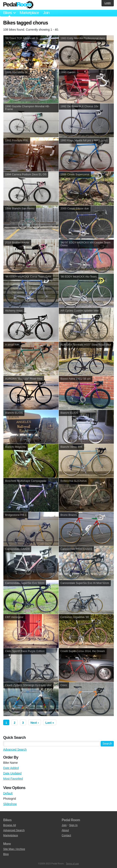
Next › (35, 723)
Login (108, 3)
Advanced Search (15, 749)
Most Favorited (13, 779)
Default (8, 793)
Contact (66, 835)
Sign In (73, 825)
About (65, 830)
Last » (50, 723)
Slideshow (10, 804)
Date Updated (12, 773)
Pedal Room (18, 5)
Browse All (10, 825)
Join (46, 13)
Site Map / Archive (14, 849)
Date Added (11, 768)
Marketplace (29, 13)
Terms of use (72, 864)
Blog (6, 854)
